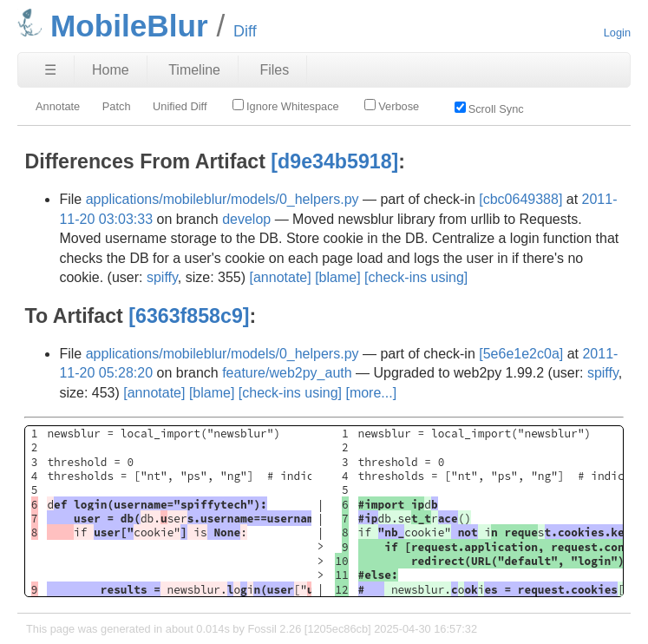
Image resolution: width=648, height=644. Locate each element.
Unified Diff (180, 106)
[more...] (371, 393)
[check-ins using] (416, 277)
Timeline (194, 70)
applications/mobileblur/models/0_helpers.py (223, 199)
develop (246, 219)
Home (111, 70)
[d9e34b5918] (334, 161)
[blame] (337, 277)
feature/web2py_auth (287, 373)
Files (274, 70)
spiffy (162, 277)
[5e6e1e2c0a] (521, 354)
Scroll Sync (489, 108)
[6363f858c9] (189, 316)
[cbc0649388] (520, 199)
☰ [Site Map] (50, 70)
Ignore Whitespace (286, 106)
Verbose (392, 106)
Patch (117, 106)
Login (617, 33)
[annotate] (281, 277)
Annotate (58, 106)
